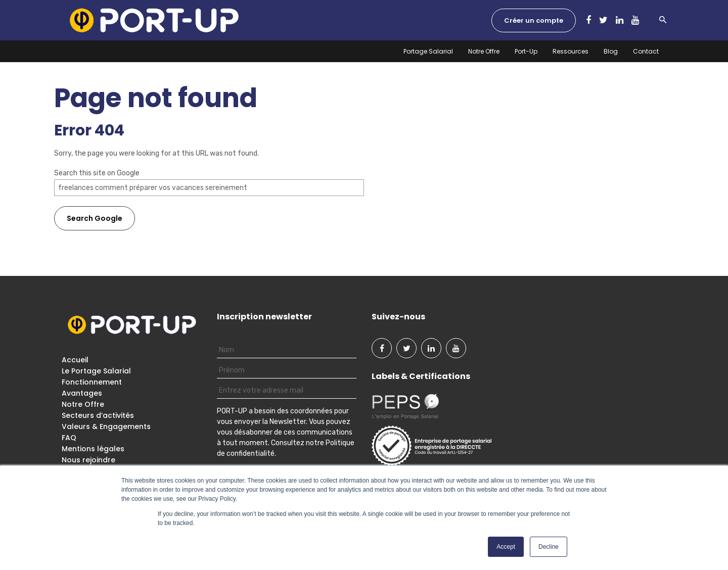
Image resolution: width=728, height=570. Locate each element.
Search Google (95, 218)
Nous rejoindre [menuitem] (88, 460)
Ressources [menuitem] (571, 51)
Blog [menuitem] (611, 51)
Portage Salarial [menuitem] (428, 51)
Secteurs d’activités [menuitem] (98, 415)
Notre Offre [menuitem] (484, 51)
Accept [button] (506, 547)
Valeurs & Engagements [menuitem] (106, 426)
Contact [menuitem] (646, 51)
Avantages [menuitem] (82, 393)
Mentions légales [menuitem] (93, 449)
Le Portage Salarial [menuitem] (96, 371)
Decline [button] (549, 547)
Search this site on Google (97, 173)
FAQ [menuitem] (69, 438)
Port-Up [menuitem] (526, 51)
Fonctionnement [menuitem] (92, 382)
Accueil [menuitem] (75, 360)
